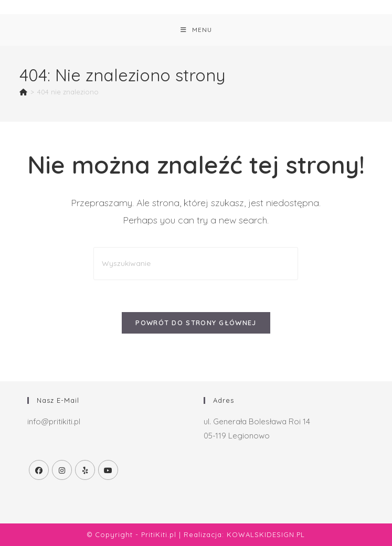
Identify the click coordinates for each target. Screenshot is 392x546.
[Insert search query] (196, 264)
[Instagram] (62, 470)
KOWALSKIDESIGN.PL (266, 534)
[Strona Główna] (23, 92)
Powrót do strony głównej (196, 323)
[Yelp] (85, 470)
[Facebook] (39, 470)
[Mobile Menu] (196, 30)
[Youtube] (108, 470)
